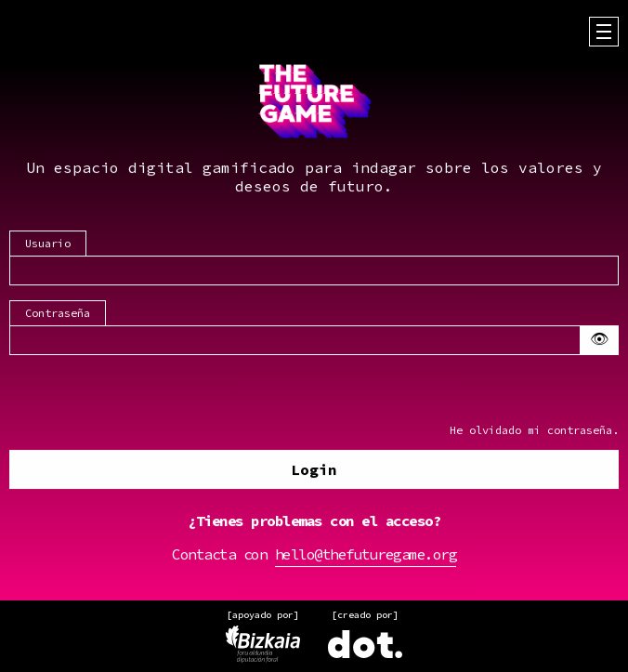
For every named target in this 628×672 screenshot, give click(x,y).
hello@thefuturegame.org (366, 555)
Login (314, 470)
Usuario (48, 244)
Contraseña (58, 314)
